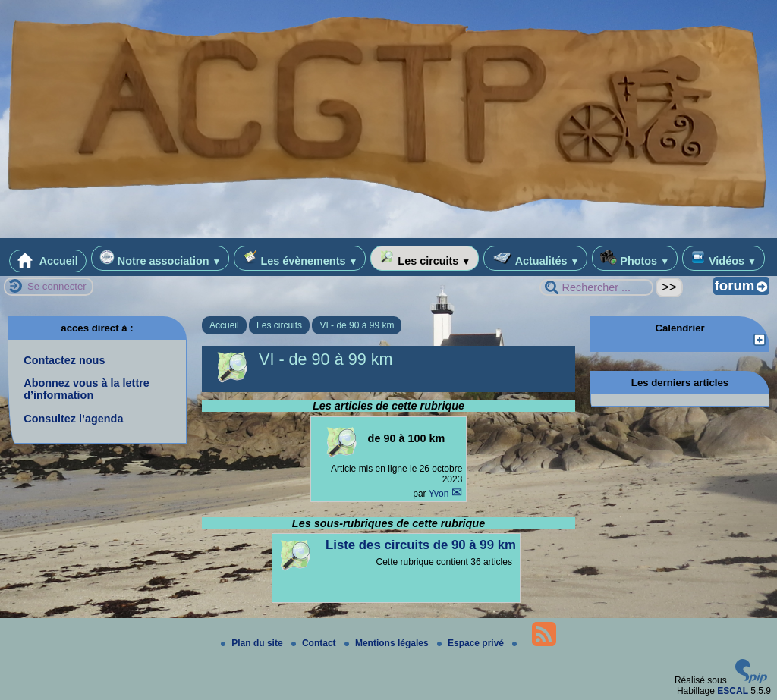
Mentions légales (388, 643)
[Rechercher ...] (596, 287)
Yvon (440, 494)
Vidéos (724, 258)
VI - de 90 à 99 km (357, 325)
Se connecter (57, 286)
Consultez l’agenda (73, 419)
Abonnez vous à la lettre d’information (87, 389)
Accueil (48, 261)
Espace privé (472, 643)
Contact (315, 643)
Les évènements (300, 258)
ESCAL (733, 691)
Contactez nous (64, 360)
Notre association (160, 258)
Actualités (535, 258)
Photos (635, 258)
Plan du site (253, 643)
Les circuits (425, 258)
